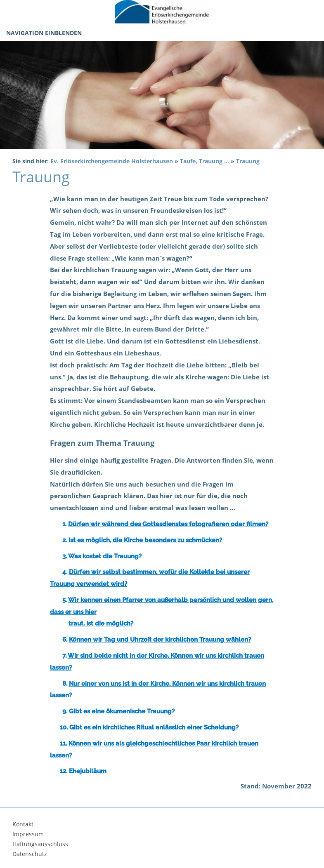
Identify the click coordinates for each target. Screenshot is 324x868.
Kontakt (23, 824)
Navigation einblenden (44, 33)
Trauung (248, 161)
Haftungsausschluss (40, 844)
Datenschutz (30, 854)
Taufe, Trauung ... (205, 161)
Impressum (28, 834)
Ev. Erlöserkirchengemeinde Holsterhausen (112, 161)
